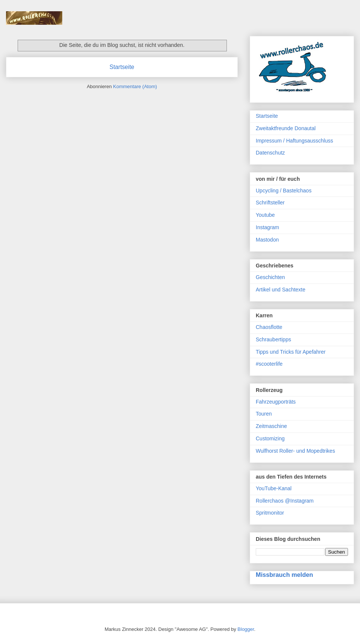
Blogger (246, 629)
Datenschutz (270, 153)
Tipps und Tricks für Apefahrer (291, 352)
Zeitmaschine (271, 426)
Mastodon (267, 240)
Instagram (267, 227)
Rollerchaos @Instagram (285, 501)
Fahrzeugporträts (276, 402)
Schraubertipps (273, 339)
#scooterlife (269, 364)
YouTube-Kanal (274, 488)
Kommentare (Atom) (135, 86)
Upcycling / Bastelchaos (284, 191)
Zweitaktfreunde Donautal (286, 128)
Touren (264, 414)
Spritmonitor (270, 513)
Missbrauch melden (284, 575)
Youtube (265, 215)
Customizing (270, 438)
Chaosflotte (269, 327)
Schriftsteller (270, 203)
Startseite (122, 67)
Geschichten (270, 277)
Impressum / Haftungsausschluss (294, 141)
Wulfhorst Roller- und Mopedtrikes (295, 451)
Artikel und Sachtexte (280, 290)
